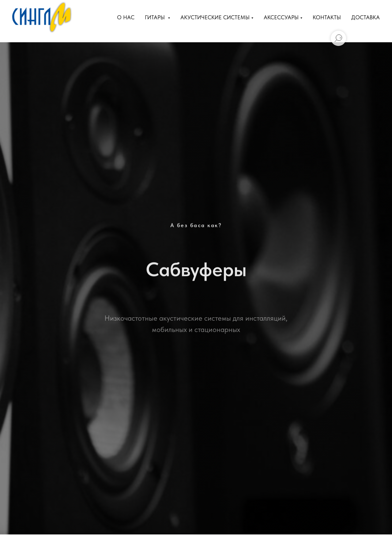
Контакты (327, 17)
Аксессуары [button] (281, 17)
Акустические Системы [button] (215, 17)
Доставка (366, 17)
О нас (126, 17)
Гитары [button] (156, 17)
